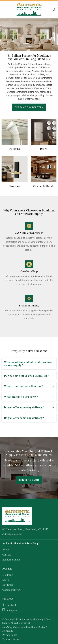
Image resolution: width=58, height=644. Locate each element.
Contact (6, 555)
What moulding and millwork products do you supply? (28, 364)
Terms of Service (11, 639)
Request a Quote (29, 480)
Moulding (15, 149)
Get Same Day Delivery (29, 107)
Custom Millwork (44, 186)
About (6, 549)
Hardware (15, 186)
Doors (44, 149)
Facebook (11, 605)
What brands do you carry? (21, 397)
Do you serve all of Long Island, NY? (26, 375)
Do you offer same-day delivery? (24, 407)
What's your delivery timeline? (23, 386)
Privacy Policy (10, 635)
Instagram (12, 610)
